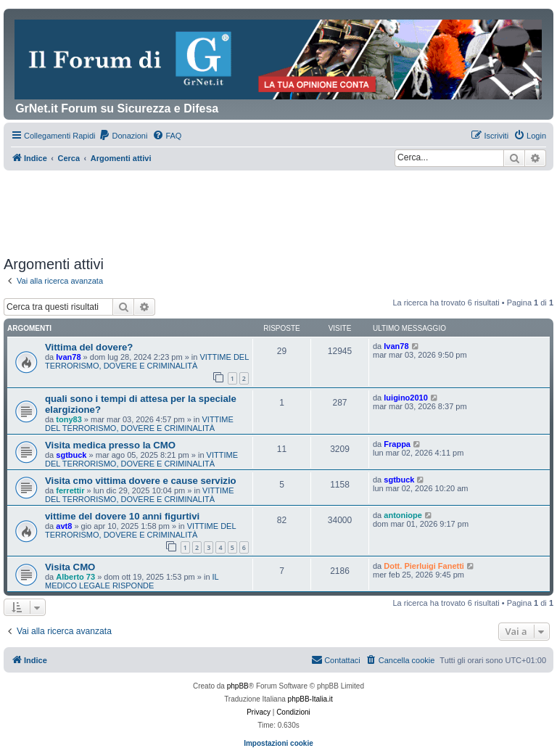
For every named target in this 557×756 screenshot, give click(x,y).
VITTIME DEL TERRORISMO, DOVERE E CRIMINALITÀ (147, 361)
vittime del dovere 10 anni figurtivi (122, 516)
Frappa (397, 444)
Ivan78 (68, 357)
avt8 (64, 526)
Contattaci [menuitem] (336, 660)
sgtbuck (71, 455)
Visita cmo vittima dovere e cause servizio (141, 481)
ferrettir (70, 490)
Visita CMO (70, 567)
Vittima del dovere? (89, 347)
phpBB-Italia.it (310, 699)
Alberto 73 (75, 577)
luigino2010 (406, 398)
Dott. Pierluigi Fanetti (424, 566)
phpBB (238, 686)
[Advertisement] (268, 210)
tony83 (69, 419)
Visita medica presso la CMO (110, 445)
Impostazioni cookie (278, 743)
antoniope (403, 515)
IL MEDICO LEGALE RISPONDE (132, 581)
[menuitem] (123, 136)
